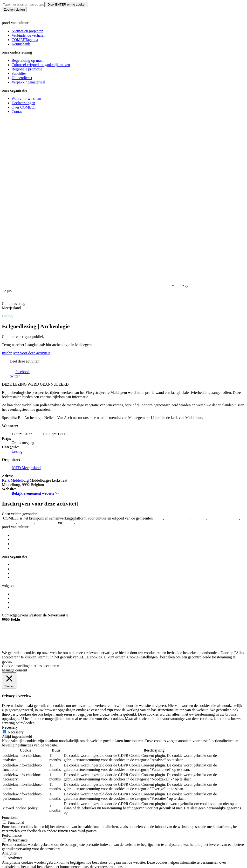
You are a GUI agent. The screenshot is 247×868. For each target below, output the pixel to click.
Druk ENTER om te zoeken (67, 4)
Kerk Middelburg (15, 313)
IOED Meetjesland (26, 301)
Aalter (158, 351)
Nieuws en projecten (27, 31)
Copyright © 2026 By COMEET (27, 477)
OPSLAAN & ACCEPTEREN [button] (26, 735)
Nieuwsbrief (21, 440)
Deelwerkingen (23, 103)
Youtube (18, 436)
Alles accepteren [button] (46, 499)
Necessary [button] (10, 560)
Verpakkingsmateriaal (28, 82)
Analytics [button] (9, 686)
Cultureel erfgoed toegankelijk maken (41, 65)
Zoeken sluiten (14, 10)
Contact (18, 112)
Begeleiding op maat (27, 60)
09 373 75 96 (12, 461)
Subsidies (19, 73)
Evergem (199, 351)
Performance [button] (12, 668)
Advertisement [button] (13, 704)
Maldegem (26, 356)
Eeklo (186, 351)
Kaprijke (215, 351)
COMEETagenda (25, 40)
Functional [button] (10, 651)
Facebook (19, 427)
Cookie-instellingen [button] (17, 499)
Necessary (16, 565)
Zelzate (68, 356)
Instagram (19, 431)
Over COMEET (24, 107)
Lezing (7, 149)
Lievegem (231, 351)
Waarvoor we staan (26, 99)
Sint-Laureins (47, 356)
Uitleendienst (22, 78)
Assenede (172, 351)
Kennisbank (21, 44)
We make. (27, 482)
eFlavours (11, 482)
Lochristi (9, 356)
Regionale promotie (27, 69)
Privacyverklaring (67, 477)
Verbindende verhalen (28, 35)
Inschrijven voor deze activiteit (26, 186)
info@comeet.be (15, 469)
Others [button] (7, 722)
